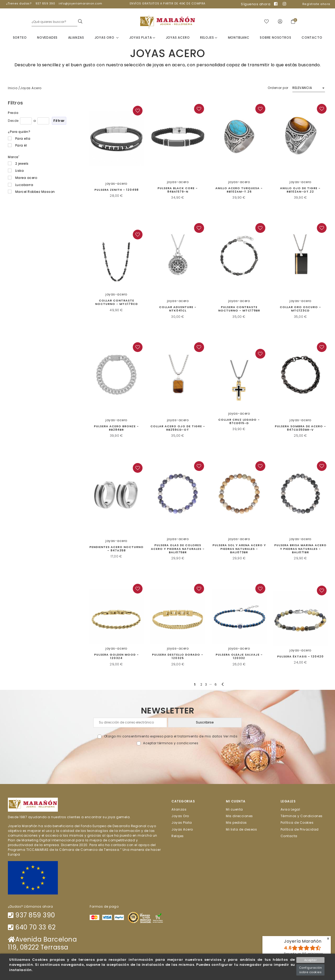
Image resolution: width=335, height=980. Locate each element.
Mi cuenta (234, 810)
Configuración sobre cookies (311, 970)
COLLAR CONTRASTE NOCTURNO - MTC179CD (116, 302)
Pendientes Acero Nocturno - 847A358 (116, 549)
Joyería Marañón (303, 941)
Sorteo (20, 38)
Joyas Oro (107, 38)
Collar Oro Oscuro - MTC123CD (300, 309)
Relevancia (302, 88)
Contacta (289, 836)
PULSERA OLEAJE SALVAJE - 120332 (239, 657)
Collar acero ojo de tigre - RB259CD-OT (178, 428)
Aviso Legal (290, 810)
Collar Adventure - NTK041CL (178, 309)
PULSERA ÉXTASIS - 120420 (300, 657)
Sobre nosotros (275, 38)
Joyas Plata (142, 38)
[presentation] (168, 758)
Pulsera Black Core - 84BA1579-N (178, 190)
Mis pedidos (236, 823)
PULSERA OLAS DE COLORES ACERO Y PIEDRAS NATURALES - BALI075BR (178, 549)
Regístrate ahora (316, 4)
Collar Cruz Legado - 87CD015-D (239, 422)
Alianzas (76, 38)
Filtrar (59, 121)
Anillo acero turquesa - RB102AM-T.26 (239, 190)
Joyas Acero (178, 38)
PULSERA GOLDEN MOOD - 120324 (116, 657)
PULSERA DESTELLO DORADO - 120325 (178, 657)
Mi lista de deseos (241, 829)
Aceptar (311, 960)
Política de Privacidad (300, 829)
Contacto (312, 38)
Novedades (47, 38)
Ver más (230, 737)
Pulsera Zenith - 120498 (116, 190)
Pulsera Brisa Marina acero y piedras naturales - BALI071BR (300, 549)
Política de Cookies (297, 823)
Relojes (209, 38)
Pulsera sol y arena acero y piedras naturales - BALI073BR (239, 549)
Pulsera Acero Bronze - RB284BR (116, 428)
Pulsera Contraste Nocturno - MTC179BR (239, 309)
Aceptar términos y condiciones (171, 743)
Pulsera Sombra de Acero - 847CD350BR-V (300, 428)
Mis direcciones (239, 816)
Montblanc (239, 38)
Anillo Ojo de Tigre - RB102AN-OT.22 (300, 190)
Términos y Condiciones (302, 816)
